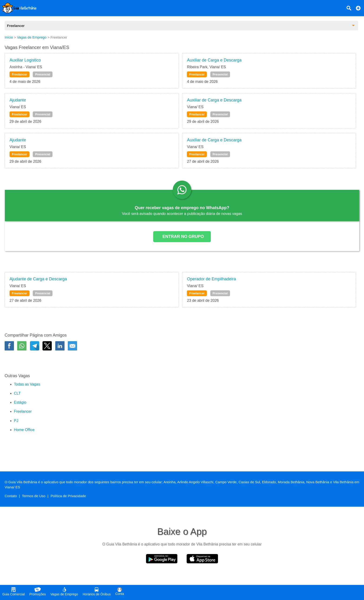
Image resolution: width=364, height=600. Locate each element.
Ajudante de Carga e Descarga (38, 279)
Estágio (20, 402)
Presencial (43, 74)
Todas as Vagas (27, 384)
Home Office (24, 430)
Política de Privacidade (68, 496)
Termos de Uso (34, 496)
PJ (16, 421)
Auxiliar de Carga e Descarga (214, 60)
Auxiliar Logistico (25, 60)
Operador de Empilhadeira (211, 279)
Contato (11, 496)
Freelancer (19, 74)
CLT (17, 393)
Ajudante (18, 100)
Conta (120, 591)
